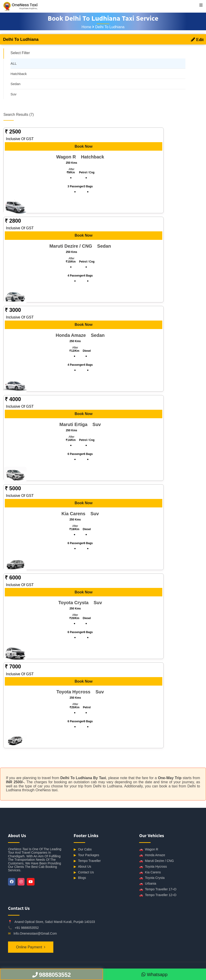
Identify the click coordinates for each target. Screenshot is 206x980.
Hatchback (19, 74)
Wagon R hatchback (80, 157)
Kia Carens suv (80, 514)
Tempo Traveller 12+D (158, 895)
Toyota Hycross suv (80, 692)
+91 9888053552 (27, 928)
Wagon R (149, 849)
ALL (14, 63)
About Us (83, 867)
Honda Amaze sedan (80, 335)
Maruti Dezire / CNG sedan (80, 246)
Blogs (80, 878)
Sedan (15, 84)
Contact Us (84, 872)
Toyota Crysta (152, 878)
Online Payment (29, 947)
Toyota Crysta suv (80, 603)
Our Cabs (83, 849)
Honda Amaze (152, 855)
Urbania (148, 884)
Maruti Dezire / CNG (156, 861)
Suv (14, 94)
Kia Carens (150, 872)
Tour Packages (87, 855)
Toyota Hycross (153, 867)
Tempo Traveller (87, 861)
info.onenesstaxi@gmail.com (35, 933)
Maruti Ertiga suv (80, 424)
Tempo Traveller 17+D (158, 889)
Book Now (84, 146)
